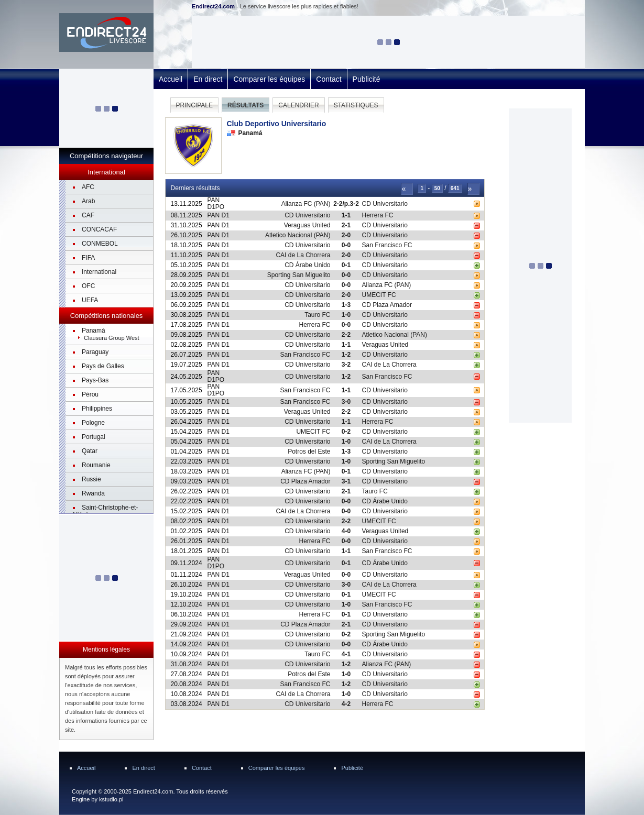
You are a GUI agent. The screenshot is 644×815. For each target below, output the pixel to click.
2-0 (346, 235)
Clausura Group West (112, 338)
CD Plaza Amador (387, 305)
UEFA (90, 300)
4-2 (346, 704)
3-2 (346, 365)
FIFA (88, 258)
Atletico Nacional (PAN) (298, 235)
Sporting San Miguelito (299, 275)
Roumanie (96, 465)
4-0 (346, 531)
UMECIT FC (379, 295)
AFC (88, 187)
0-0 (346, 245)
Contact (329, 79)
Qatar (90, 451)
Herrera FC (378, 215)
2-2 (346, 335)
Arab (88, 201)
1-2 (346, 355)
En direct (208, 79)
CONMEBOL (100, 244)
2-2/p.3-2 (346, 204)
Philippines (97, 409)
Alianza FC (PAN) (306, 204)
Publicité (367, 79)
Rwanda (93, 493)
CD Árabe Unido (307, 265)
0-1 (346, 265)
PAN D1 (219, 215)
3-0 (346, 402)
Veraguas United (307, 225)
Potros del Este (309, 451)
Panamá (94, 331)
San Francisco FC (387, 245)
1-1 (346, 215)
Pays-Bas (95, 380)
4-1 (346, 654)
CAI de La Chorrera (303, 255)
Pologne (93, 423)
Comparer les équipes (269, 79)
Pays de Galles (103, 366)
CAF (88, 215)
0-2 (346, 432)
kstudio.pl (111, 799)
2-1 (346, 225)
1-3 (346, 305)
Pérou (90, 394)
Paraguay (95, 352)
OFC (88, 286)
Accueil (171, 79)
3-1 (346, 481)
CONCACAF (99, 229)
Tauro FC (317, 315)
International (99, 272)
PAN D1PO (216, 203)
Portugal (94, 437)
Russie (91, 479)
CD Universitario (385, 204)
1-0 (346, 315)
